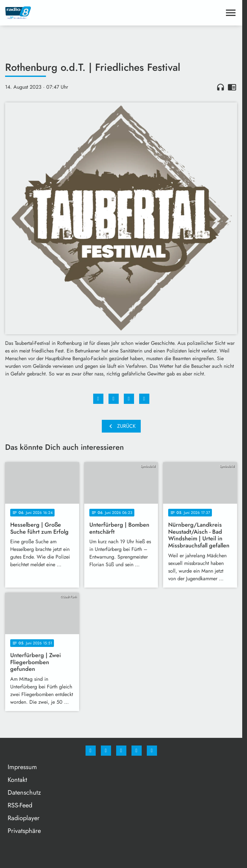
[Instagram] (106, 751)
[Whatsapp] (121, 751)
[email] (152, 751)
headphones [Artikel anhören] (221, 87)
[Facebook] (91, 751)
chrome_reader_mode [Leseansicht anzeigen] (232, 87)
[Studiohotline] (137, 751)
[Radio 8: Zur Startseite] (63, 13)
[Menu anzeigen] (231, 13)
